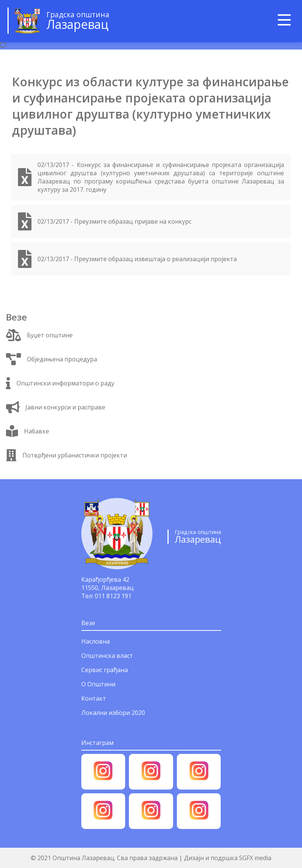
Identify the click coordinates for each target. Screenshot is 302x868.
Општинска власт (107, 656)
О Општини (98, 684)
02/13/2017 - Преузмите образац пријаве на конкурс (114, 221)
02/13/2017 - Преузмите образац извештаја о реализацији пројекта (137, 259)
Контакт (94, 698)
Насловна (96, 641)
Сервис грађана (105, 670)
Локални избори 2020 (113, 713)
